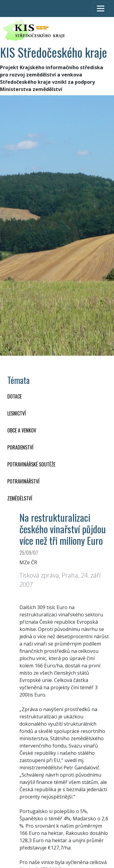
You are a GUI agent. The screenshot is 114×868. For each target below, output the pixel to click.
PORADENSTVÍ (20, 447)
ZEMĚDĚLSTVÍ (20, 498)
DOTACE (14, 396)
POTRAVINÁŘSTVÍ (23, 481)
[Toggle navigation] (101, 8)
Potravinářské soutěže (31, 464)
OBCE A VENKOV (22, 430)
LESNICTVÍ (17, 413)
